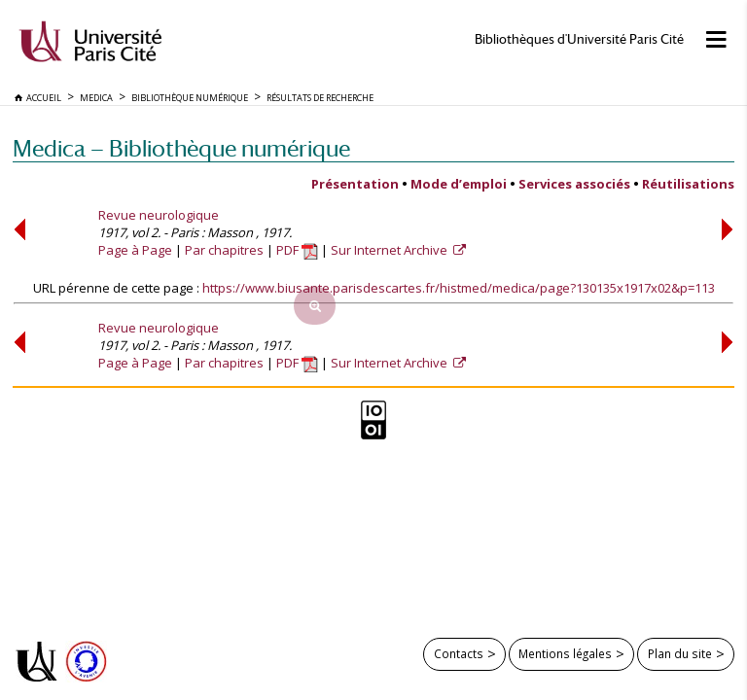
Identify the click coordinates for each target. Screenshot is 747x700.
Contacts (459, 653)
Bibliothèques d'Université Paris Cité (579, 39)
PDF (297, 250)
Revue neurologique (159, 215)
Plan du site (680, 653)
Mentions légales (565, 653)
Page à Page (135, 250)
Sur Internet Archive (391, 250)
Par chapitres (224, 250)
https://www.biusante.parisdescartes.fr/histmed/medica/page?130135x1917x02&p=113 (459, 288)
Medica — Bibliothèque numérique (181, 148)
